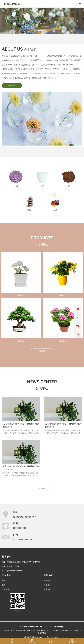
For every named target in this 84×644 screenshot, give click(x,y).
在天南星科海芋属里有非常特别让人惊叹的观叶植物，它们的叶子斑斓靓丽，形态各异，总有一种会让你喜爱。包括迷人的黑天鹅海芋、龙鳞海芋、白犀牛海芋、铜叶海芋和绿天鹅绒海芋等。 (20, 432)
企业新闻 (48, 589)
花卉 (4, 585)
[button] (6, 21)
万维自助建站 (58, 627)
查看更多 (12, 86)
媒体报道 (48, 580)
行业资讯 (48, 585)
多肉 (4, 580)
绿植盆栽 (21, 295)
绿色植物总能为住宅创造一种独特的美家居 (21, 424)
